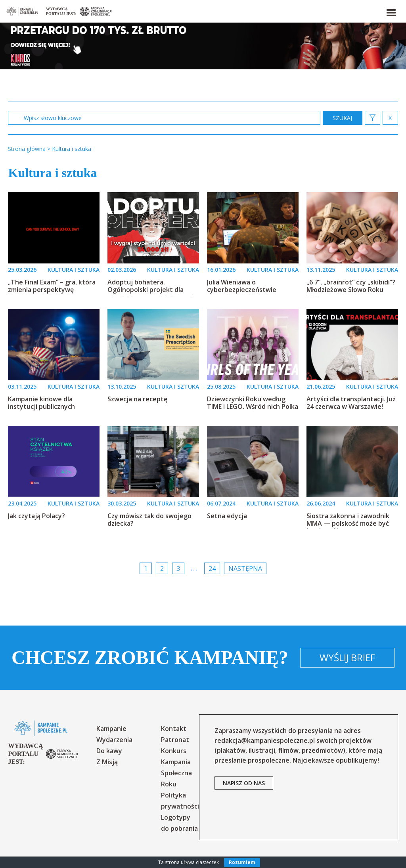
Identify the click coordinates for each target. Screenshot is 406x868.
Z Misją (107, 762)
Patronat (175, 740)
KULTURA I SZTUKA (74, 270)
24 (212, 568)
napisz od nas (244, 783)
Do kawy (109, 751)
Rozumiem (242, 862)
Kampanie (111, 729)
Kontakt (174, 729)
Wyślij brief (347, 657)
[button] (391, 11)
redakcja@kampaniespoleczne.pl (265, 740)
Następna (245, 568)
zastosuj (343, 118)
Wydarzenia (114, 740)
